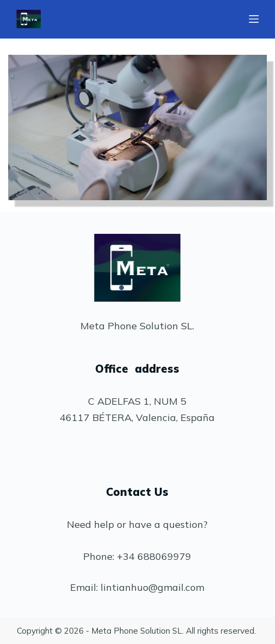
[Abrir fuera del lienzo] (254, 19)
